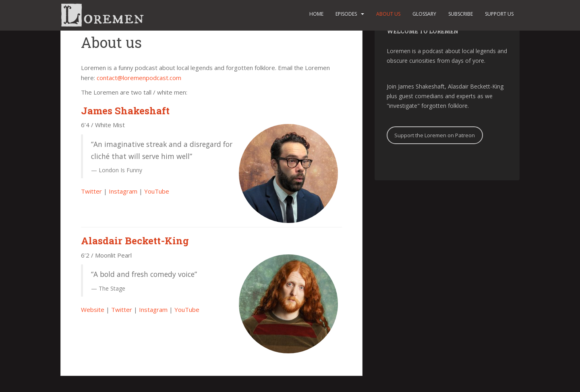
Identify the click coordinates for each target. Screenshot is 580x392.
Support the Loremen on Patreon (435, 135)
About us (388, 14)
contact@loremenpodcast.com (139, 78)
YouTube (157, 191)
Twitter (91, 191)
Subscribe (461, 14)
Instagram (123, 191)
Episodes (346, 14)
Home (316, 14)
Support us (499, 14)
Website (93, 309)
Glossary (424, 14)
